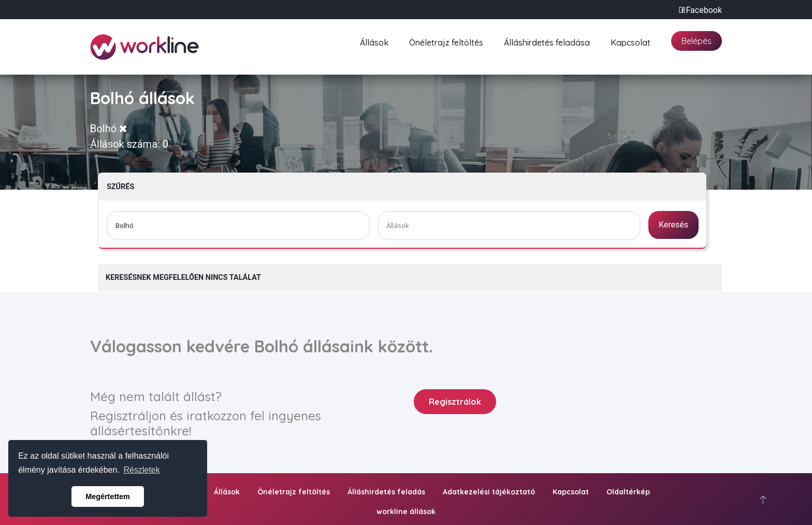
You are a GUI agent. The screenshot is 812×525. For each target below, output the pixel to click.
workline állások (406, 512)
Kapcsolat (630, 41)
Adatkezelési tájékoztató (489, 492)
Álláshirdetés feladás (386, 492)
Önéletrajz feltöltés (446, 41)
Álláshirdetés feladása (547, 41)
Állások (374, 41)
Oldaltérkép (628, 492)
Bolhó (109, 129)
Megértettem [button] (108, 496)
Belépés (697, 41)
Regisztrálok (455, 402)
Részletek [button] (142, 470)
